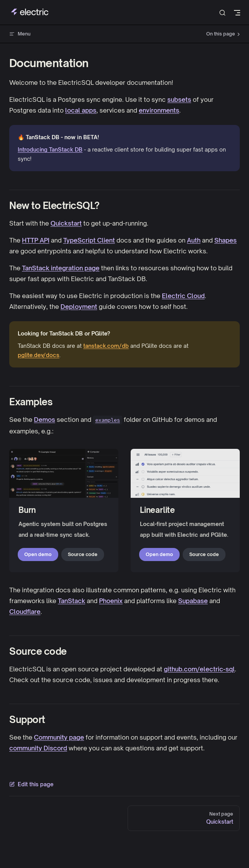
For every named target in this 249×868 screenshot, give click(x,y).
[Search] (222, 13)
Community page (59, 737)
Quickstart (66, 223)
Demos (45, 420)
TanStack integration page (61, 268)
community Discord (38, 748)
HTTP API (36, 240)
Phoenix (111, 601)
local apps (81, 110)
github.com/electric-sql (199, 669)
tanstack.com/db (106, 346)
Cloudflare (25, 612)
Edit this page (31, 784)
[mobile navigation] (237, 13)
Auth (194, 240)
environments (159, 110)
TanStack (72, 601)
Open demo (38, 554)
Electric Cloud (183, 296)
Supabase (193, 601)
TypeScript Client (89, 240)
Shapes (225, 240)
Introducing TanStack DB (50, 149)
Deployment (79, 307)
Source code (83, 554)
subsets (179, 99)
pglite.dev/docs (39, 355)
